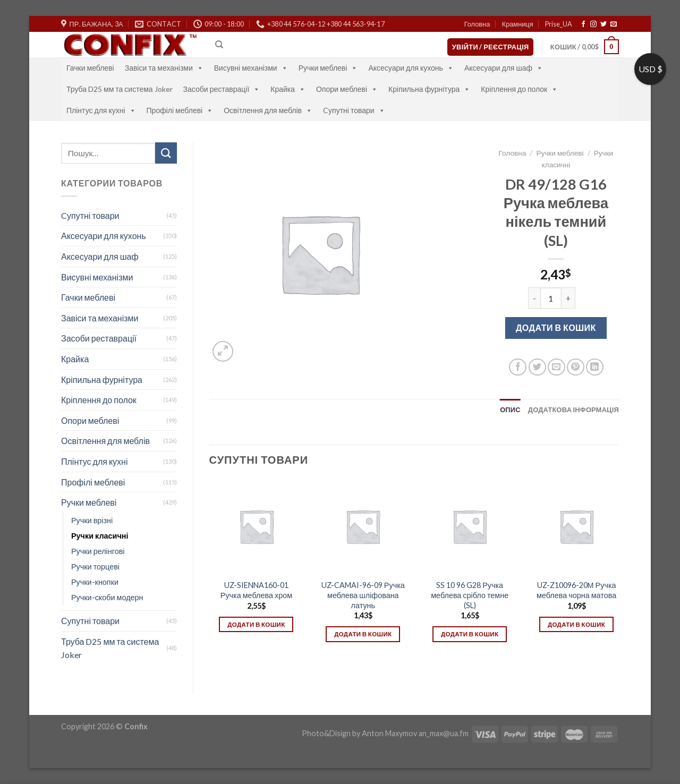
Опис (510, 410)
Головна (477, 24)
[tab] (510, 410)
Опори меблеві (347, 89)
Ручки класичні (100, 536)
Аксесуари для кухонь (411, 68)
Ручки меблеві (328, 68)
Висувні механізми (251, 68)
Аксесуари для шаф (504, 68)
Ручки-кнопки (95, 582)
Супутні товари (90, 621)
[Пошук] (219, 45)
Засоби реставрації (222, 89)
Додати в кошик (556, 327)
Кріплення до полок (519, 89)
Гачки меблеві (90, 68)
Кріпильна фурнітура (429, 89)
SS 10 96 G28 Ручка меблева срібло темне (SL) (470, 595)
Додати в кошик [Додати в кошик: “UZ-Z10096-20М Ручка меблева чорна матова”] (576, 624)
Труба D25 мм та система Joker (120, 89)
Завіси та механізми (164, 68)
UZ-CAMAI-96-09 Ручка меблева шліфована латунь (363, 595)
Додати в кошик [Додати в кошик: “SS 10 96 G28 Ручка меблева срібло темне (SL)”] (470, 634)
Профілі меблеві (180, 110)
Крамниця (518, 24)
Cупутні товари (354, 110)
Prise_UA (559, 24)
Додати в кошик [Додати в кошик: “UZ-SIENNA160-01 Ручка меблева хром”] (256, 624)
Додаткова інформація (573, 410)
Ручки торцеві (95, 566)
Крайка (288, 89)
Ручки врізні (92, 520)
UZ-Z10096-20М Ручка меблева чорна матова (576, 590)
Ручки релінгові (98, 551)
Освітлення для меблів (268, 110)
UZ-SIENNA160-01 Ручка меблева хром (256, 590)
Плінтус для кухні (101, 110)
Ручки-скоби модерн (107, 597)
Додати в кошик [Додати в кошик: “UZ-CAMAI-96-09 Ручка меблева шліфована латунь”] (363, 634)
